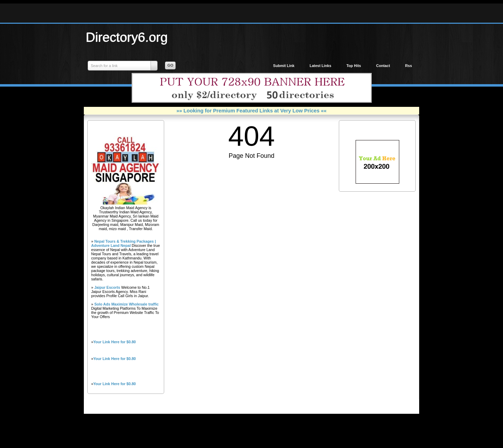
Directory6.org (127, 37)
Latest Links (320, 66)
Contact (383, 66)
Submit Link (284, 66)
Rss (409, 66)
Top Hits (354, 66)
